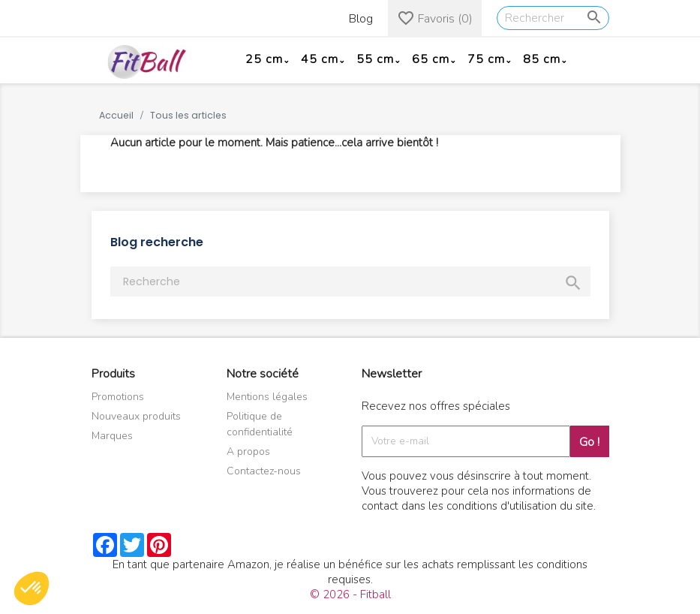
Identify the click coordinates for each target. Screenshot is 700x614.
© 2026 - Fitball (350, 594)
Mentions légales (267, 397)
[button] (32, 588)
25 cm (264, 59)
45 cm (320, 59)
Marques (112, 436)
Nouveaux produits (136, 416)
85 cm (542, 59)
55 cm (375, 59)
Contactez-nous (264, 471)
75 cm (486, 59)
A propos (248, 451)
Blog (361, 19)
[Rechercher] (553, 18)
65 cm (431, 59)
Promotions (118, 397)
